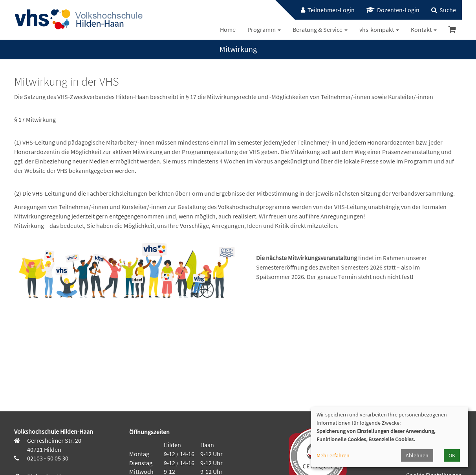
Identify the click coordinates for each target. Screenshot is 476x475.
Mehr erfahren (333, 455)
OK (452, 455)
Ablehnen (417, 455)
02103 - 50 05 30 (47, 458)
